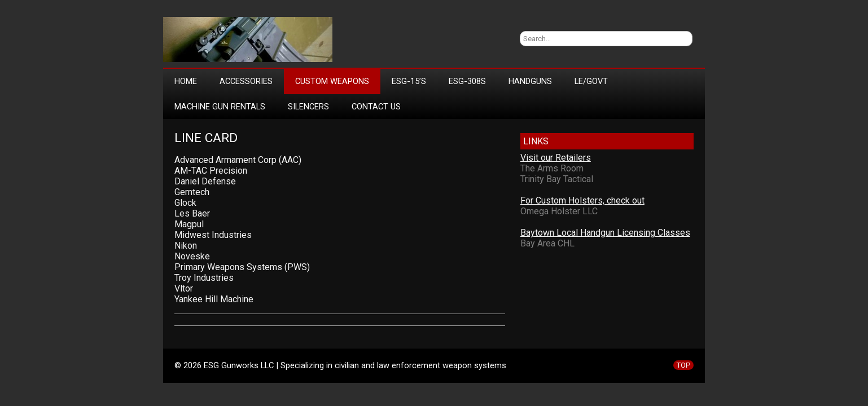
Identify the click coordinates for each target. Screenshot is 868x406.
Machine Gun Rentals (220, 107)
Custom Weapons (332, 81)
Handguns (530, 81)
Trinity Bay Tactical (557, 179)
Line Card (206, 138)
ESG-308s (467, 81)
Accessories (246, 81)
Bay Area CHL (547, 243)
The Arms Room (552, 168)
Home (186, 81)
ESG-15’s (409, 81)
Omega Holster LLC (559, 211)
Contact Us (376, 107)
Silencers (308, 107)
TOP (683, 365)
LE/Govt (591, 81)
